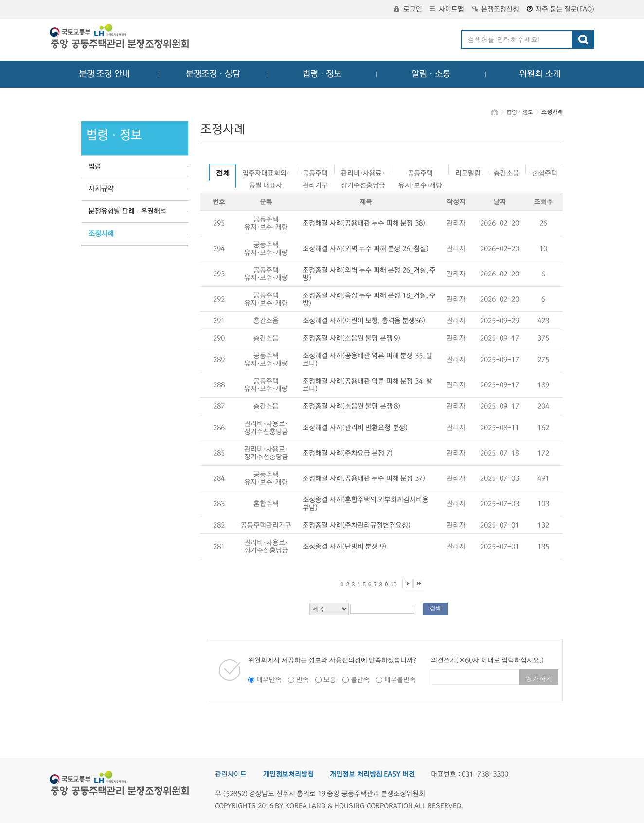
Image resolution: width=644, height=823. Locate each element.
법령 (95, 166)
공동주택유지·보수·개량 (420, 172)
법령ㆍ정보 (322, 74)
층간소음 (506, 172)
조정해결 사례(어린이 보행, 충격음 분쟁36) (364, 321)
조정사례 (101, 234)
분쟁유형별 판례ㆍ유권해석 (127, 211)
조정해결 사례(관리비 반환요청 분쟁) (355, 428)
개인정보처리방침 (288, 774)
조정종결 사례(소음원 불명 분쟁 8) (351, 406)
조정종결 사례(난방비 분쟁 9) (344, 547)
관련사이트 (231, 774)
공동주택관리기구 (315, 172)
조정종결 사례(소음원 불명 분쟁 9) (351, 338)
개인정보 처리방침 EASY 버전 (372, 774)
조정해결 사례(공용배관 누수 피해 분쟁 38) (364, 223)
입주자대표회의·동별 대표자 (266, 172)
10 (393, 585)
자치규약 (101, 189)
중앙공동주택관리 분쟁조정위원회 (120, 37)
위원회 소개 (540, 74)
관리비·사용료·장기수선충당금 (363, 172)
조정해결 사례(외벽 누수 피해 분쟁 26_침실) (366, 249)
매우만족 (269, 680)
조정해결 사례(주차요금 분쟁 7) (348, 453)
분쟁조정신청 (496, 9)
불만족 (360, 680)
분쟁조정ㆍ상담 (213, 74)
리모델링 (468, 172)
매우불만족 (400, 680)
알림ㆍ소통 (431, 74)
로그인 (408, 9)
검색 (435, 609)
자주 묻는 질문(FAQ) (561, 9)
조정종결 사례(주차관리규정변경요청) (357, 525)
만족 (303, 680)
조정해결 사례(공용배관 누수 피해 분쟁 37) (364, 478)
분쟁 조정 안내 (104, 74)
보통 (330, 680)
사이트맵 (447, 9)
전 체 (223, 173)
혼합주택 (545, 172)
